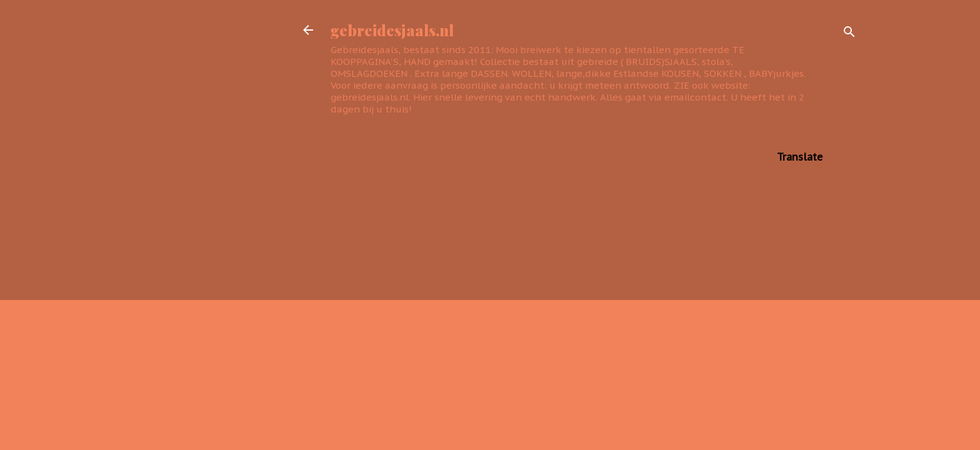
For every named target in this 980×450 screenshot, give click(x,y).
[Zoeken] (849, 34)
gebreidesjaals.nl (392, 30)
